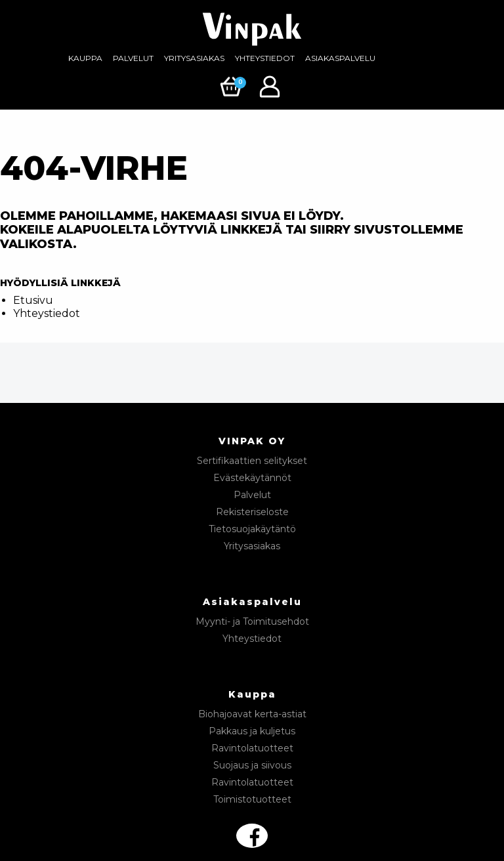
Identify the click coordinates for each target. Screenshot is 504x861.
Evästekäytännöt (252, 478)
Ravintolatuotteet (252, 748)
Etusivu (33, 300)
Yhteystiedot (265, 58)
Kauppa (85, 58)
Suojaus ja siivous (252, 765)
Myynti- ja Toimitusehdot (252, 621)
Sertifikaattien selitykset (252, 461)
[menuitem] (85, 58)
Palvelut (133, 58)
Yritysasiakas (194, 58)
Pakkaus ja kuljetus (252, 731)
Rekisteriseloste (252, 512)
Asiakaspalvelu (340, 58)
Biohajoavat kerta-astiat (252, 714)
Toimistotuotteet (252, 799)
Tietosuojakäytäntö (252, 529)
